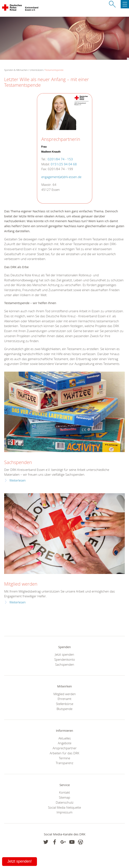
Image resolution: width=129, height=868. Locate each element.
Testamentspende (54, 70)
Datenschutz (65, 802)
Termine (64, 758)
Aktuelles (65, 738)
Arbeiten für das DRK (64, 753)
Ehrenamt (64, 699)
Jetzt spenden (64, 654)
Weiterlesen (18, 480)
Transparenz (64, 763)
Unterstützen (36, 70)
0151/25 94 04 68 (64, 164)
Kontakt (64, 792)
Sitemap (64, 797)
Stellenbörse (65, 704)
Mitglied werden (21, 584)
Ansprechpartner (65, 748)
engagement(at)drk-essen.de (61, 177)
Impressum (64, 812)
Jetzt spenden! (20, 861)
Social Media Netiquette (64, 807)
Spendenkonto (65, 659)
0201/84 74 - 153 (60, 159)
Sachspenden (18, 462)
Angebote (65, 743)
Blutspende (64, 709)
